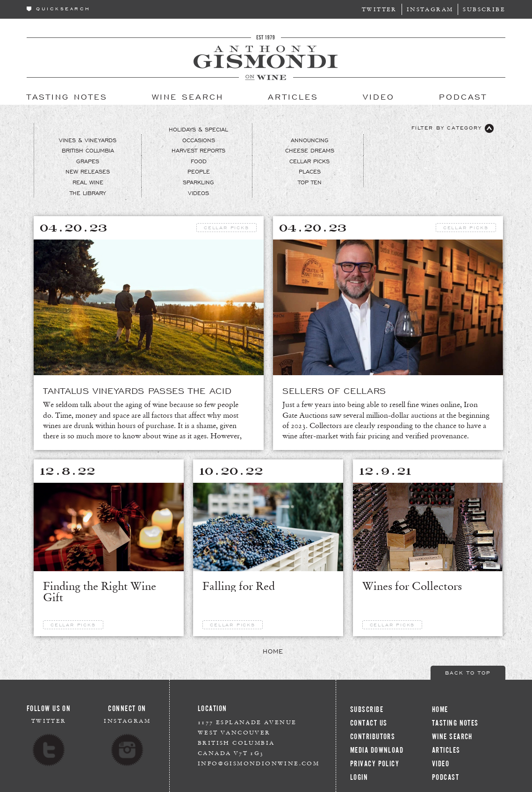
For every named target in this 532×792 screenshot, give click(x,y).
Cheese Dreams (310, 150)
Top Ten (310, 182)
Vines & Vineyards (88, 140)
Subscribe (484, 9)
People (199, 171)
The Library (88, 193)
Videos (198, 193)
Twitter (379, 9)
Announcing (310, 140)
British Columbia (88, 150)
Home (273, 651)
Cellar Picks (309, 161)
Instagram (430, 9)
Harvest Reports (198, 150)
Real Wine (88, 182)
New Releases (88, 171)
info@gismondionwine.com (259, 763)
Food (199, 161)
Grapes (88, 161)
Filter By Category (453, 128)
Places (310, 171)
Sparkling (198, 182)
